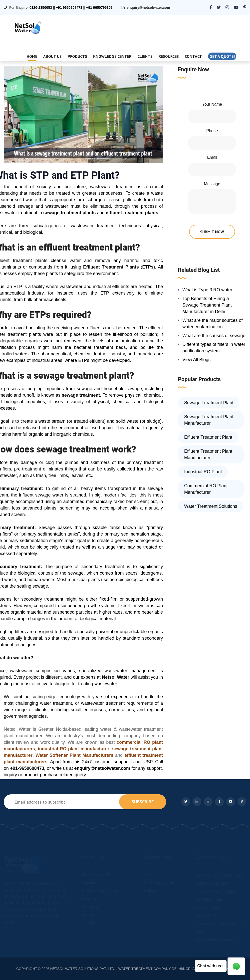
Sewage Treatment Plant (209, 403)
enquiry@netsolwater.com (148, 8)
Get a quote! (222, 56)
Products (77, 56)
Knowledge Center (112, 56)
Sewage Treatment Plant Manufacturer (209, 420)
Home (32, 56)
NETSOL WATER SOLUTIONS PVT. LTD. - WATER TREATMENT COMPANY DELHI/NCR (120, 969)
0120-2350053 (41, 8)
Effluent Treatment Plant (208, 437)
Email (212, 157)
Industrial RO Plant (203, 472)
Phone (212, 131)
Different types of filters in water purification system (214, 348)
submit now (212, 232)
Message (212, 184)
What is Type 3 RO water (207, 290)
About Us (52, 56)
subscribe (143, 802)
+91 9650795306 (99, 8)
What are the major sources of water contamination (212, 324)
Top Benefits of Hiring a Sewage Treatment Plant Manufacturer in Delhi (207, 305)
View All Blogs (196, 360)
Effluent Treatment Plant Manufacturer (208, 454)
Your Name (212, 104)
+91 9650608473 (69, 8)
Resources (169, 56)
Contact (193, 56)
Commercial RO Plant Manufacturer (206, 489)
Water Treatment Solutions (211, 506)
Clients (145, 56)
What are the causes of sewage (214, 336)
